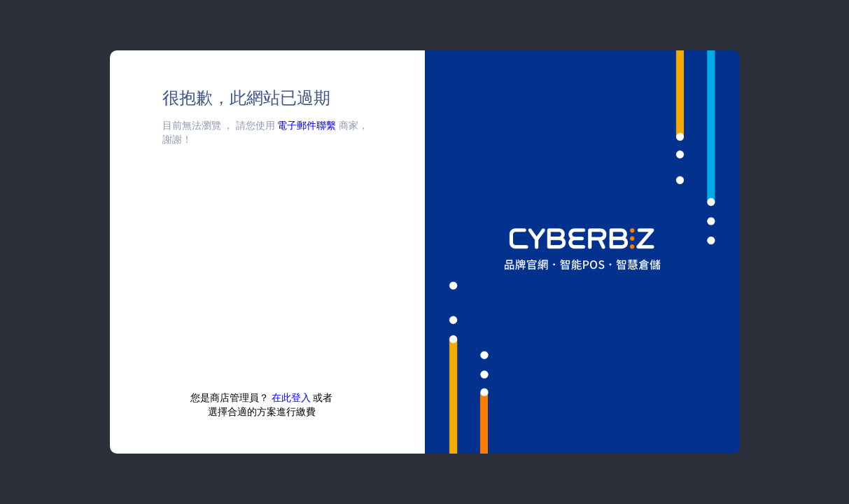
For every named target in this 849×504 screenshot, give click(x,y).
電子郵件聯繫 (307, 125)
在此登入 (291, 397)
